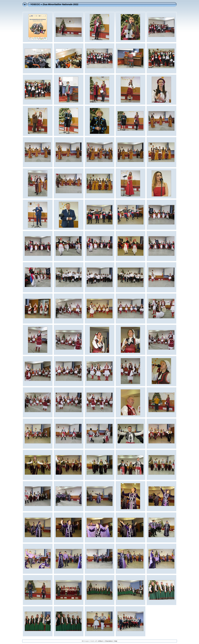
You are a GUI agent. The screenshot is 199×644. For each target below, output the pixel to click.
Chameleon (109, 641)
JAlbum (100, 641)
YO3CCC (35, 4)
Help (116, 641)
